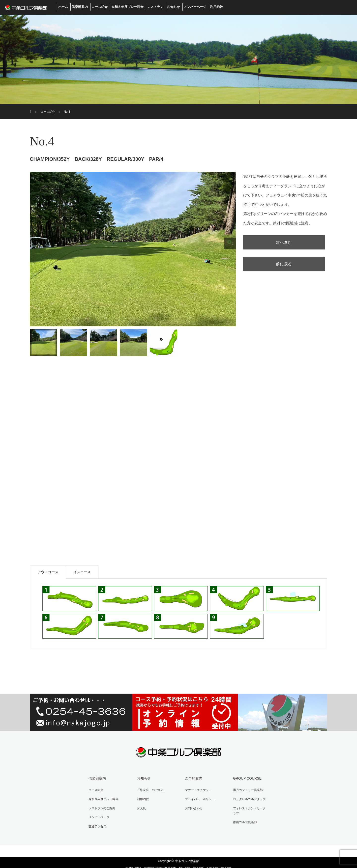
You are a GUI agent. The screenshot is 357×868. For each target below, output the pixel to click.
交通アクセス (94, 819)
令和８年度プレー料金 (127, 7)
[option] (133, 249)
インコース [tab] (82, 572)
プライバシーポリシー (196, 796)
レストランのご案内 (99, 804)
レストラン (155, 7)
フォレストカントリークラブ (249, 804)
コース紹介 (100, 7)
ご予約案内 (190, 778)
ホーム (63, 7)
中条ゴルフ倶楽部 (187, 853)
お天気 (138, 804)
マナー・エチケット (195, 788)
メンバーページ (195, 7)
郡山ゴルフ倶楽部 (241, 812)
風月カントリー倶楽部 (244, 788)
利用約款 (216, 7)
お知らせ (174, 7)
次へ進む (287, 243)
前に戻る (287, 267)
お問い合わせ (190, 804)
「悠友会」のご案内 (147, 788)
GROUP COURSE (244, 778)
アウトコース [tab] (48, 572)
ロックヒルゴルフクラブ (246, 796)
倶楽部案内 (80, 7)
